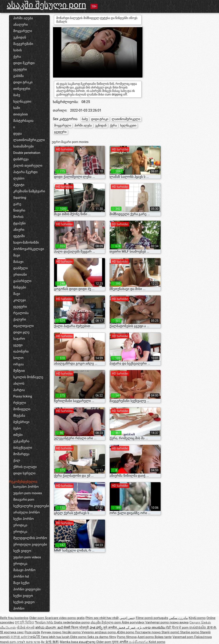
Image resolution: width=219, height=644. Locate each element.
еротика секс (14, 632)
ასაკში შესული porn (47, 5)
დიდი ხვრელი (24, 473)
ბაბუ (17, 95)
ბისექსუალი (23, 448)
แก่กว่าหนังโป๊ (31, 637)
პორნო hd (21, 576)
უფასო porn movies (28, 493)
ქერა (17, 57)
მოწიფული (22, 409)
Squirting (20, 198)
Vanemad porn (183, 637)
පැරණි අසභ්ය (139, 642)
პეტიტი (19, 185)
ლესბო (19, 178)
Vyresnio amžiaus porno (99, 632)
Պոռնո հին (44, 622)
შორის (18, 217)
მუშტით (19, 371)
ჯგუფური (20, 69)
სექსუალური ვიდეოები (31, 506)
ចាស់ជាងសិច (198, 628)
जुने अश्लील (110, 628)
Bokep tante (163, 637)
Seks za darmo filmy (102, 637)
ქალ (17, 460)
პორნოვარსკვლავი (29, 249)
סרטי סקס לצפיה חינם (25, 642)
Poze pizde (32, 632)
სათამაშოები (24, 146)
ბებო (17, 428)
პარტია (19, 390)
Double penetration (27, 153)
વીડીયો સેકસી (26, 628)
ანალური (21, 25)
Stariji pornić (171, 632)
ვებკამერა (21, 441)
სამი (17, 108)
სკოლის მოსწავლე (28, 377)
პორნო (19, 609)
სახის (18, 50)
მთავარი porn (24, 500)
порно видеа (179, 622)
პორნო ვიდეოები (27, 589)
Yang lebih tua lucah (56, 637)
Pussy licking (23, 396)
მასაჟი (18, 262)
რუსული (20, 403)
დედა (18, 134)
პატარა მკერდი (25, 172)
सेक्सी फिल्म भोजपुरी (76, 628)
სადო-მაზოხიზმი (26, 243)
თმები (18, 435)
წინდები (20, 287)
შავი (17, 255)
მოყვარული (23, 31)
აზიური (19, 230)
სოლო (18, 358)
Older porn (37, 618)
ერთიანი (20, 275)
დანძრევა (21, 159)
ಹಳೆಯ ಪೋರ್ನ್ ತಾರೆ (49, 628)
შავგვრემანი (23, 44)
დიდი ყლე (21, 332)
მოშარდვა (21, 454)
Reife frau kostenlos (14, 618)
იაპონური (21, 351)
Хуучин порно (51, 632)
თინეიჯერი (22, 89)
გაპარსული (22, 281)
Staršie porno (190, 632)
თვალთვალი (24, 326)
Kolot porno (157, 642)
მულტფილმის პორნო (30, 538)
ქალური (20, 319)
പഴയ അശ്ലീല (154, 628)
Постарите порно (148, 632)
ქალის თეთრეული (28, 166)
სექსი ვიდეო (23, 596)
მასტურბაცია (23, 121)
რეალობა (21, 313)
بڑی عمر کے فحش (130, 628)
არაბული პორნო (27, 512)
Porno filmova (127, 637)
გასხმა (18, 76)
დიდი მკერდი (24, 63)
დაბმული (21, 268)
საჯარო (19, 339)
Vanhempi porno (157, 622)
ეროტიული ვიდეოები (30, 544)
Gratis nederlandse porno (72, 622)
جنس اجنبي (127, 618)
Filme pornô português (152, 618)
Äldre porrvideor (133, 622)
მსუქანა (19, 416)
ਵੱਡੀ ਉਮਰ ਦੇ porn (178, 628)
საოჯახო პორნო (26, 487)
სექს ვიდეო (22, 551)
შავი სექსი (21, 583)
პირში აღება (23, 18)
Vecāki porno (72, 632)
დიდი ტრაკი (23, 82)
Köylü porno (197, 618)
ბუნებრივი (21, 422)
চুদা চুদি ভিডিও (24, 622)
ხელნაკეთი (22, 101)
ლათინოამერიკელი (29, 140)
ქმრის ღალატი (25, 467)
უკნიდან (20, 37)
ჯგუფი (18, 345)
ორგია (18, 364)
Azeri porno (146, 637)
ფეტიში (19, 236)
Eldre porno (79, 637)
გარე (17, 204)
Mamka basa (69, 642)
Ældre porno (126, 632)
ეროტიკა (20, 525)
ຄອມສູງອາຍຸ (88, 642)
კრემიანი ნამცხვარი (29, 191)
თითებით (21, 114)
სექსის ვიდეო (24, 602)
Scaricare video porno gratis (65, 618)
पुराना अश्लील (120, 642)
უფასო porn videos (27, 557)
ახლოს (19, 384)
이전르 (16, 637)
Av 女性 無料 (50, 642)
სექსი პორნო (24, 519)
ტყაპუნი (19, 223)
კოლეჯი (20, 300)
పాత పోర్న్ (96, 628)
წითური (19, 210)
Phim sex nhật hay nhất (102, 618)
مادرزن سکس (178, 618)
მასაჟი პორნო (24, 570)
